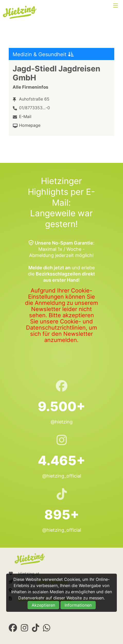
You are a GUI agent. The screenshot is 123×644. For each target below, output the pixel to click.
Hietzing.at (20, 12)
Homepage (30, 125)
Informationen (78, 605)
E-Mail (25, 116)
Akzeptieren (43, 605)
